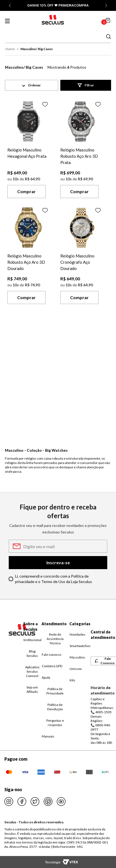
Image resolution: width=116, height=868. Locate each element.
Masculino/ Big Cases (37, 49)
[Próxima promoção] (106, 5)
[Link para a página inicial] (11, 49)
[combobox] (58, 37)
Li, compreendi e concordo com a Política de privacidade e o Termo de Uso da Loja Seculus (53, 579)
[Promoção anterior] (10, 5)
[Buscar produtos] (108, 36)
